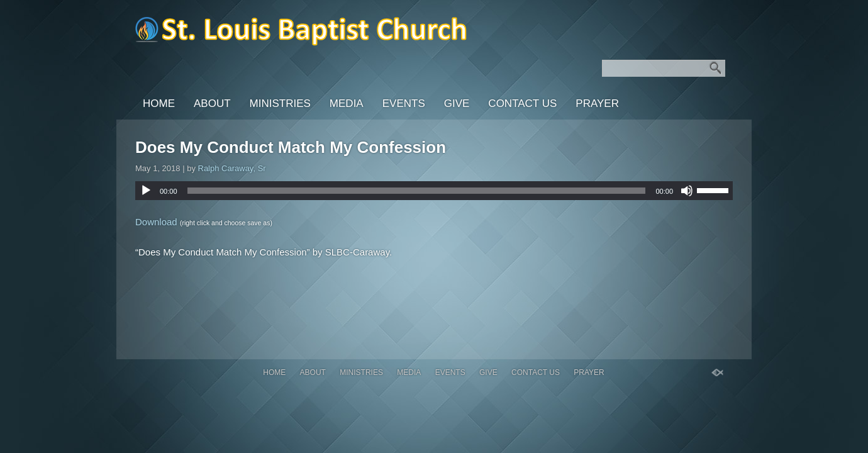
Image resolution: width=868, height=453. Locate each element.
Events (404, 103)
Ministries (280, 103)
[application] (434, 191)
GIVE (457, 103)
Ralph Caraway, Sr (232, 168)
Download (156, 222)
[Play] (146, 191)
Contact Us (522, 103)
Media (347, 103)
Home (159, 103)
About (212, 103)
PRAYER (597, 103)
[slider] (417, 191)
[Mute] (687, 191)
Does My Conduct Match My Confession (291, 147)
